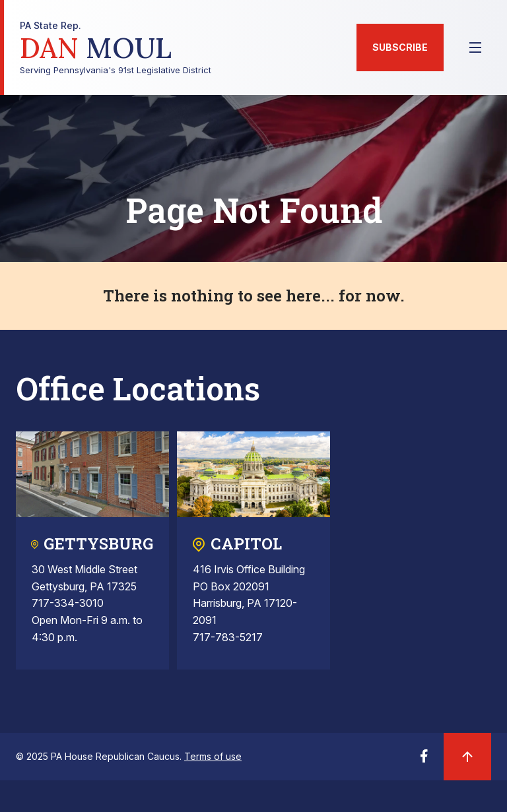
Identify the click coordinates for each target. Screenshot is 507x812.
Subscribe (400, 47)
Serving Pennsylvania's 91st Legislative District (116, 48)
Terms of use (213, 756)
